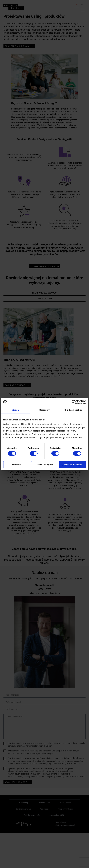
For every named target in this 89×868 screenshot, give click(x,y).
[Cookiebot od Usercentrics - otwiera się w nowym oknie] (74, 402)
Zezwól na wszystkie (72, 464)
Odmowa (17, 464)
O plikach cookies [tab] (73, 410)
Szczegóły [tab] (44, 410)
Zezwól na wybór (44, 464)
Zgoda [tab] (16, 410)
